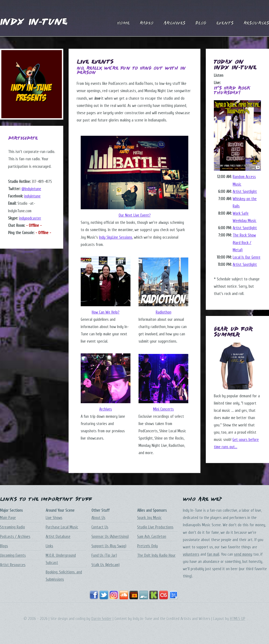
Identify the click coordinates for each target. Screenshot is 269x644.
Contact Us (100, 527)
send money (243, 554)
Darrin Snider (102, 619)
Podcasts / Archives (15, 537)
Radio (146, 23)
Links (49, 546)
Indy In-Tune (34, 22)
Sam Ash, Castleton (152, 537)
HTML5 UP (238, 619)
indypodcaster (30, 218)
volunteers (191, 554)
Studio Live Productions (155, 527)
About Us (98, 518)
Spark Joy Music (149, 518)
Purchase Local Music (62, 527)
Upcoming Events (13, 556)
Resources (256, 23)
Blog (201, 23)
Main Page (8, 518)
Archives (174, 23)
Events (225, 23)
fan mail (213, 554)
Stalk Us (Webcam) (106, 565)
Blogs (4, 546)
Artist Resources (13, 565)
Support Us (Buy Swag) (109, 546)
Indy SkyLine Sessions (116, 237)
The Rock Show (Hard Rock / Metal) (244, 243)
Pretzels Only (148, 546)
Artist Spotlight (245, 192)
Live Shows (54, 518)
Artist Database (58, 537)
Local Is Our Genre (247, 257)
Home (123, 23)
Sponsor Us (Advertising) (110, 537)
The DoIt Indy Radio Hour (156, 556)
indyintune (32, 196)
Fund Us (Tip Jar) (104, 556)
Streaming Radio (13, 527)
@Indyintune (31, 189)
